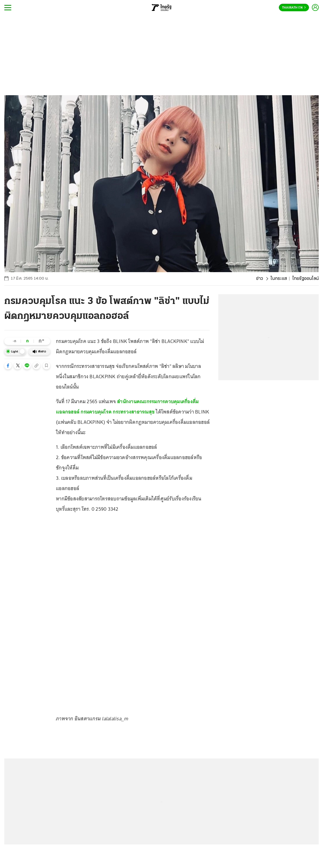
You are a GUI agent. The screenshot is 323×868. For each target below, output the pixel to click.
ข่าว (260, 279)
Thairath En (294, 8)
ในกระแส (279, 279)
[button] (8, 366)
